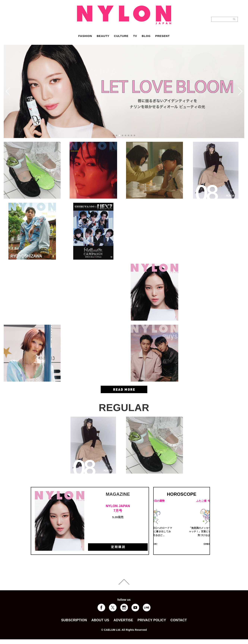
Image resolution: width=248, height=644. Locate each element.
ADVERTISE (123, 620)
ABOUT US (100, 620)
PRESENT (162, 36)
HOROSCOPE (182, 494)
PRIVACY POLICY (152, 620)
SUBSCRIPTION (74, 620)
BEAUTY (103, 36)
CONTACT (179, 620)
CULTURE (121, 36)
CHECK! (182, 544)
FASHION (85, 36)
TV (135, 36)
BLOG (146, 36)
